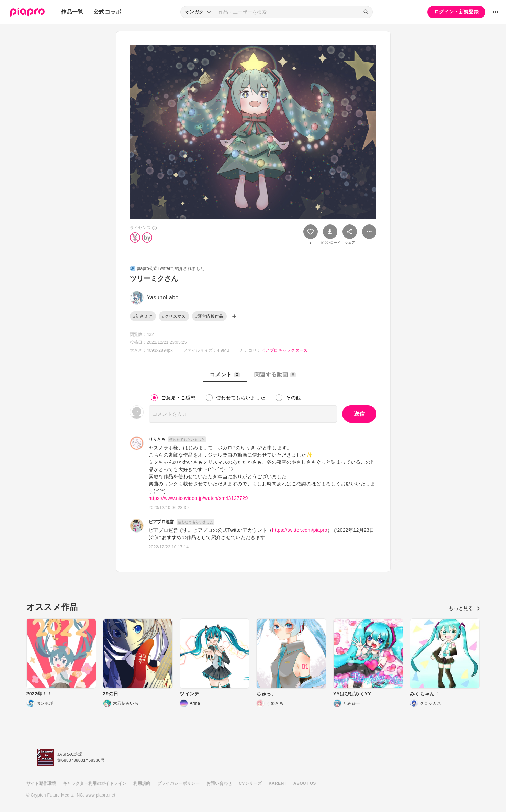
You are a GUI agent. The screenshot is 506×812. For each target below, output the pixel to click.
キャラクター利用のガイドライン (95, 783)
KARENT (278, 783)
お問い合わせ (219, 783)
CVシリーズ (250, 783)
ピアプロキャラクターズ (284, 350)
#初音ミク (143, 316)
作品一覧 (72, 12)
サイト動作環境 (41, 783)
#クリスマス (174, 316)
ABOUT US (305, 783)
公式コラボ (108, 12)
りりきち (157, 439)
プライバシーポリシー (179, 783)
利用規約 (142, 783)
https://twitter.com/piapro (300, 530)
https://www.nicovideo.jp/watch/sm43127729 (198, 498)
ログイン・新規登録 (456, 12)
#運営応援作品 (209, 316)
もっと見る (464, 608)
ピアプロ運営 (161, 522)
